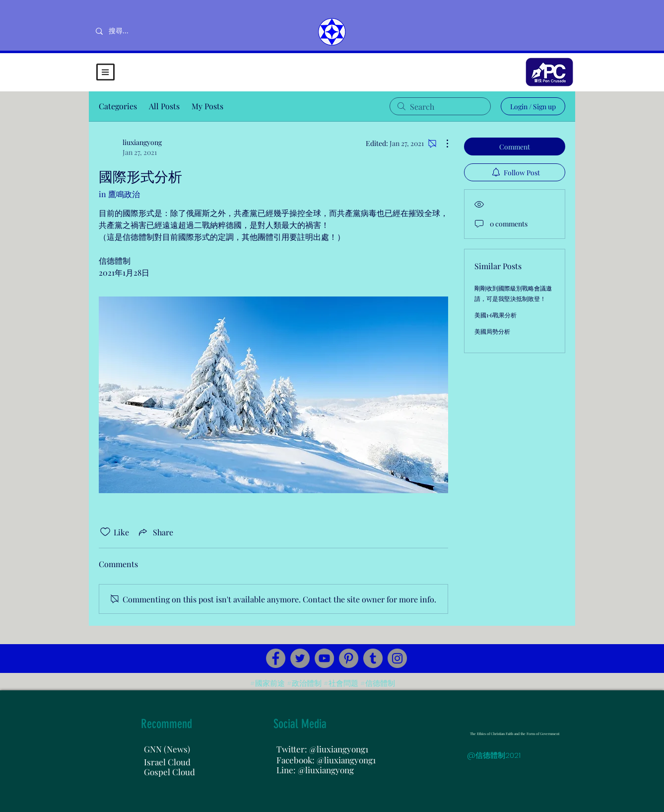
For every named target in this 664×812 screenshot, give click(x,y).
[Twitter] (300, 658)
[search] (440, 106)
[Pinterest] (349, 658)
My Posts (207, 106)
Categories (118, 106)
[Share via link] (155, 532)
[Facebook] (276, 658)
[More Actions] (442, 144)
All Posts (164, 106)
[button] (105, 72)
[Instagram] (397, 658)
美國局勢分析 (492, 331)
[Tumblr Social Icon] (373, 658)
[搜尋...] (151, 31)
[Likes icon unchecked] (105, 532)
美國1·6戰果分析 (496, 315)
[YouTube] (324, 658)
